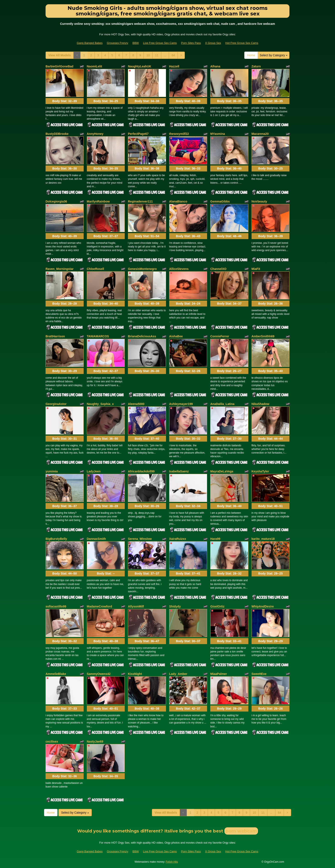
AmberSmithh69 (263, 336)
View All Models (60, 55)
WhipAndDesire (263, 606)
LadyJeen (94, 471)
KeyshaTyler (260, 471)
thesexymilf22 (179, 134)
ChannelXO (218, 269)
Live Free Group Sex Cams (160, 43)
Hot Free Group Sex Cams (242, 43)
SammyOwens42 (99, 674)
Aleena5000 (136, 404)
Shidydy (175, 606)
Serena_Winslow (140, 539)
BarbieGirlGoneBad (59, 66)
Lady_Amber (178, 674)
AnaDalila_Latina (222, 404)
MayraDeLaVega (222, 471)
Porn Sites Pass (191, 43)
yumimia (52, 471)
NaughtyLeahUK (140, 66)
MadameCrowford (99, 606)
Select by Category (274, 55)
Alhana (215, 66)
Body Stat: (65, 101)
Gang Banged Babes (90, 43)
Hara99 (215, 539)
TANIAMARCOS (98, 336)
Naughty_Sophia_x (100, 404)
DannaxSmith (96, 539)
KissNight (135, 674)
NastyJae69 (95, 741)
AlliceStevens (179, 269)
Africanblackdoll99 (141, 471)
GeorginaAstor (56, 404)
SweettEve (259, 674)
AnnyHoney (95, 134)
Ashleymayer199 (181, 404)
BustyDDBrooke (57, 134)
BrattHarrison (55, 336)
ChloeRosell (96, 269)
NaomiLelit (95, 66)
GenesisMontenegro (142, 269)
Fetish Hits (172, 862)
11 (157, 55)
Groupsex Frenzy (118, 43)
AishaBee (176, 336)
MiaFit (256, 269)
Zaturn (256, 66)
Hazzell (174, 66)
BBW (136, 43)
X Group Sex (213, 43)
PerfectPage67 (138, 134)
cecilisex (52, 741)
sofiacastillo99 (56, 606)
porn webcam (241, 831)
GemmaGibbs (220, 201)
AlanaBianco (178, 201)
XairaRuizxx (178, 539)
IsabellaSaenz (179, 471)
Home (251, 55)
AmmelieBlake (56, 674)
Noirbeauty (259, 201)
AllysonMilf (136, 606)
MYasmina (218, 134)
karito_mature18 (263, 539)
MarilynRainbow (98, 201)
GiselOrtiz (217, 606)
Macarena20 (260, 134)
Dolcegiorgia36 (56, 201)
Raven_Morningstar (60, 269)
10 (148, 55)
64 (173, 55)
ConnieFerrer (220, 336)
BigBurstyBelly (56, 539)
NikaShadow (260, 404)
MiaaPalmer (219, 674)
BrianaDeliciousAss (142, 336)
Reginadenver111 (140, 201)
